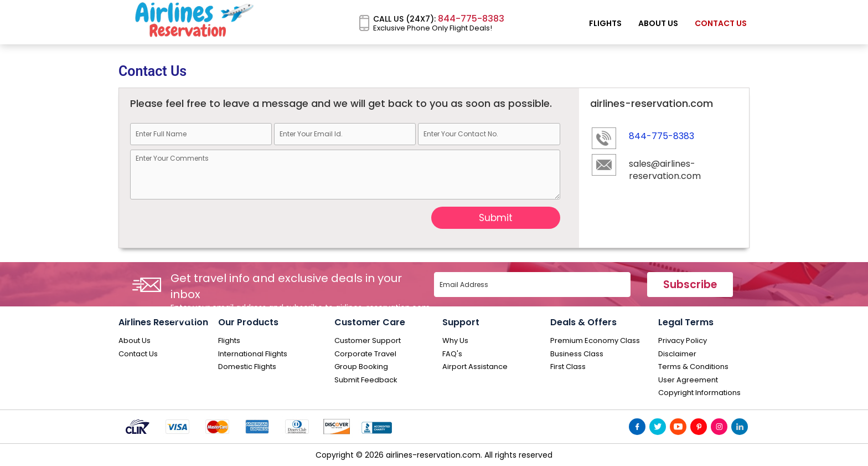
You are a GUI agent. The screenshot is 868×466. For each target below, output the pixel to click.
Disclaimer (677, 354)
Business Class (577, 354)
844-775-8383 (470, 19)
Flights (605, 23)
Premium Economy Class (595, 341)
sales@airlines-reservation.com (665, 170)
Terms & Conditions (693, 367)
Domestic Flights (247, 367)
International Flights (253, 354)
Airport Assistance (475, 367)
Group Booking (361, 367)
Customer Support (368, 341)
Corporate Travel (365, 354)
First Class (568, 367)
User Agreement (688, 380)
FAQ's (452, 354)
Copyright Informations (699, 393)
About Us (658, 23)
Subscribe (690, 285)
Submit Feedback (366, 380)
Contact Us (721, 23)
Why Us (455, 341)
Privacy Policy (683, 341)
